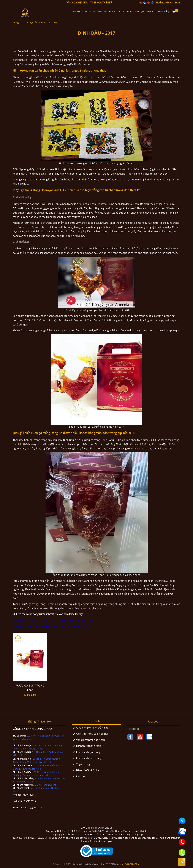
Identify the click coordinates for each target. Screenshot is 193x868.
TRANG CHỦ (76, 12)
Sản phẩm (32, 22)
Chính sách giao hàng (88, 752)
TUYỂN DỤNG (139, 12)
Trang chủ (18, 22)
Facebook (133, 729)
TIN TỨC (129, 12)
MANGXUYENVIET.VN (130, 864)
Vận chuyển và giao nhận (90, 740)
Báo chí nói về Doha (88, 770)
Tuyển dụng (83, 764)
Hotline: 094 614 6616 (168, 3)
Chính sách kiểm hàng (89, 758)
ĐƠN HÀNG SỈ (151, 12)
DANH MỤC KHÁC (110, 12)
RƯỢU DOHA (97, 12)
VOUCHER (162, 12)
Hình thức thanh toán (89, 746)
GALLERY (121, 12)
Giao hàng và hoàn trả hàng (92, 728)
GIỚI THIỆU (86, 12)
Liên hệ (80, 776)
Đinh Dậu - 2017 (50, 22)
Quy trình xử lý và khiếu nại (92, 734)
